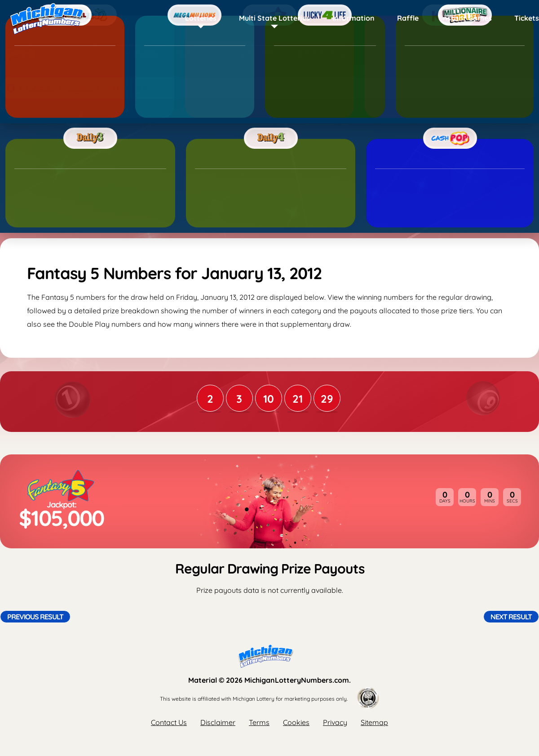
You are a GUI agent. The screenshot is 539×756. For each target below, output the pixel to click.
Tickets (527, 18)
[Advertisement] (269, 169)
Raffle (408, 18)
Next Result (511, 617)
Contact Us (169, 722)
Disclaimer (218, 722)
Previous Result (35, 617)
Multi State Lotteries (274, 18)
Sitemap (374, 722)
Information (353, 18)
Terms (259, 722)
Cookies (296, 722)
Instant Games (466, 18)
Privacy (335, 722)
